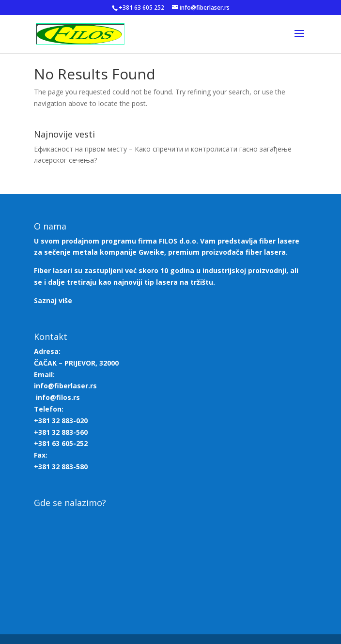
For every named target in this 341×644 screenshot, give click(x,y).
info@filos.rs (58, 397)
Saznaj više (53, 300)
